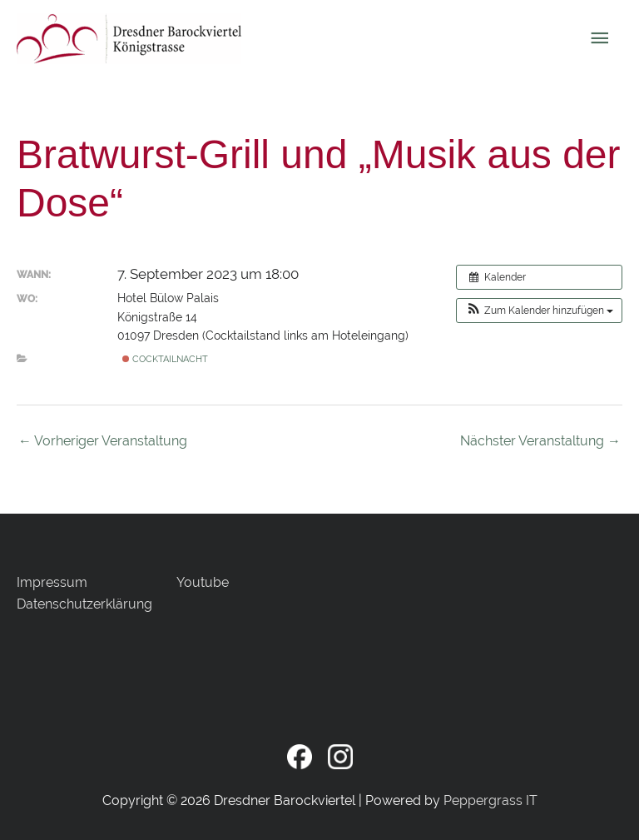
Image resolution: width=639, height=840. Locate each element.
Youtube (203, 582)
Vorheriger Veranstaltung (103, 441)
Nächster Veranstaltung (540, 441)
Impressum (52, 582)
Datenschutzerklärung (84, 604)
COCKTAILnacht (165, 359)
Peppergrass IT (490, 800)
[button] (539, 311)
